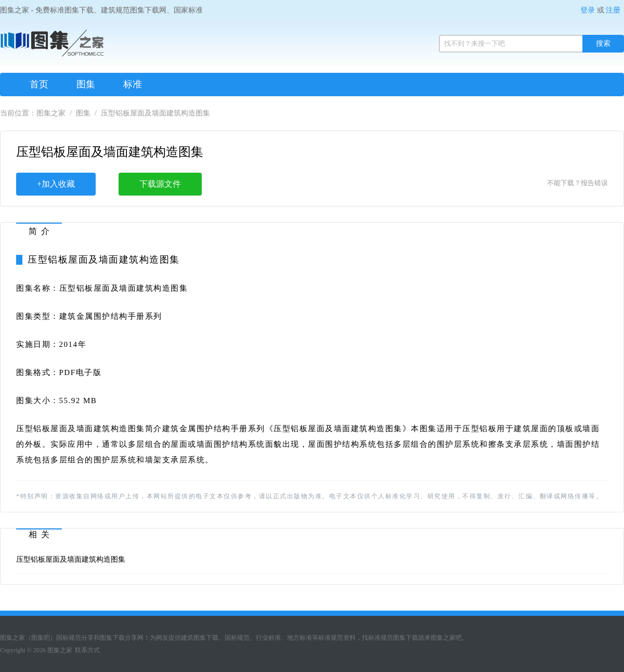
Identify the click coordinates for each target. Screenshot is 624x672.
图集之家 (51, 113)
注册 (613, 10)
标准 (133, 84)
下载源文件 (160, 184)
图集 (86, 84)
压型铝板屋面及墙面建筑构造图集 (71, 559)
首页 (39, 84)
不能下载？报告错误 (577, 183)
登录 (588, 10)
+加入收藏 (56, 184)
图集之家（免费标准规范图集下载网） (52, 47)
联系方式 (87, 650)
